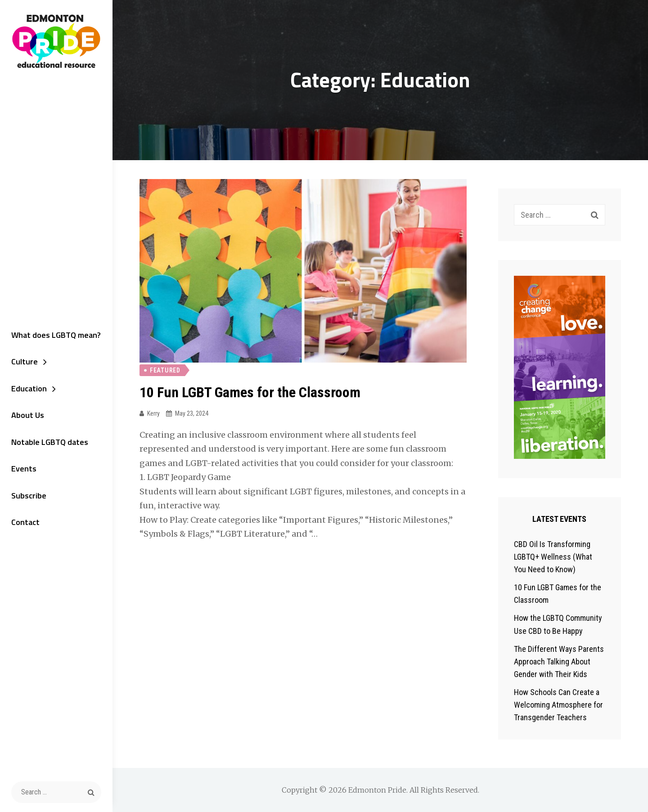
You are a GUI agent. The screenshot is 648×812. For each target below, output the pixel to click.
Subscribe (29, 496)
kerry (153, 413)
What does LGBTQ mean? (56, 335)
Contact (25, 522)
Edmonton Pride (377, 790)
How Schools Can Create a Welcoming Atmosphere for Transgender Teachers (558, 705)
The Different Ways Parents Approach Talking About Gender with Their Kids (559, 662)
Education (29, 388)
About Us (28, 415)
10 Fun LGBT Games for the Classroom (250, 392)
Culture (25, 361)
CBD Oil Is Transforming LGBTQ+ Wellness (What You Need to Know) (553, 557)
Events (24, 469)
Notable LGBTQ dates (50, 442)
